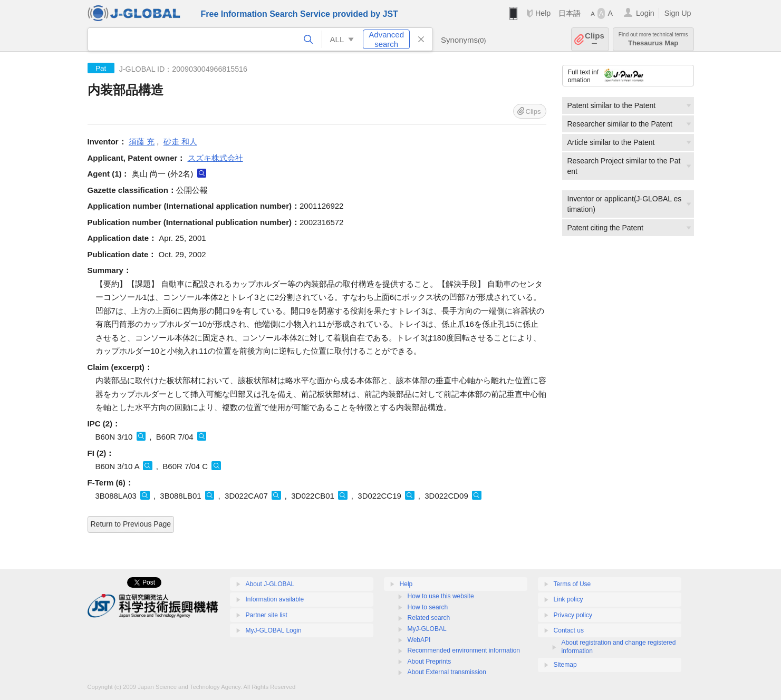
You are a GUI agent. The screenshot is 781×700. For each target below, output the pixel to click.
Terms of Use (572, 584)
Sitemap (565, 665)
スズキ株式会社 (215, 158)
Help (543, 13)
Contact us (569, 630)
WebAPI (419, 640)
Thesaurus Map (653, 39)
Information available (275, 599)
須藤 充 (142, 142)
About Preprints (430, 662)
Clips (595, 39)
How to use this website (441, 596)
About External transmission (447, 672)
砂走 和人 (180, 142)
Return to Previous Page (131, 524)
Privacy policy (573, 615)
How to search (428, 607)
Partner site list (267, 615)
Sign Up (678, 13)
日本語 (570, 13)
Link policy (568, 599)
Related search (429, 618)
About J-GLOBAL (270, 584)
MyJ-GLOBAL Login (274, 630)
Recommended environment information (464, 650)
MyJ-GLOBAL (427, 629)
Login (645, 13)
